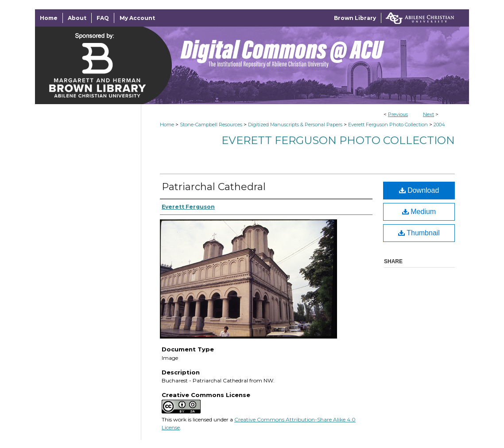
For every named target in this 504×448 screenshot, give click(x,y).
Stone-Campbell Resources (211, 125)
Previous (398, 114)
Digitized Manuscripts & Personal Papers (295, 125)
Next (428, 114)
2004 (439, 125)
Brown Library (355, 18)
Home (167, 125)
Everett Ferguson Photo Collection (388, 125)
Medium (419, 212)
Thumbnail (419, 233)
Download (419, 190)
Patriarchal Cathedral (214, 187)
